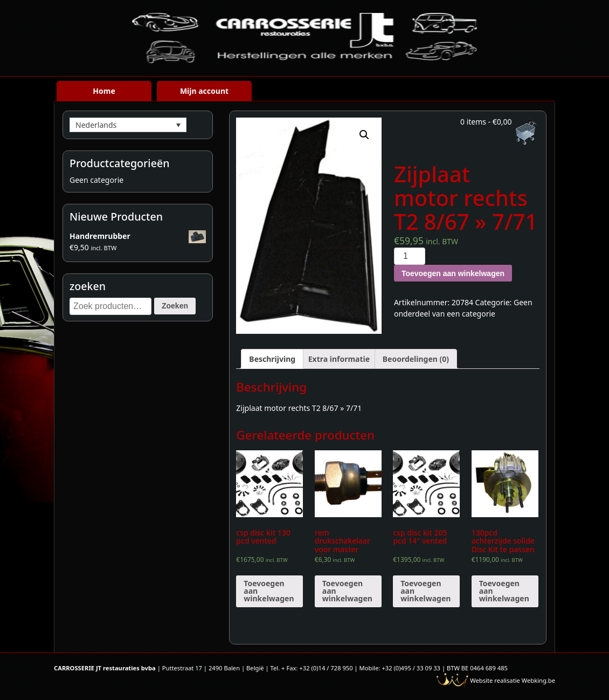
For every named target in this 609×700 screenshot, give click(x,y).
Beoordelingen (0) (416, 359)
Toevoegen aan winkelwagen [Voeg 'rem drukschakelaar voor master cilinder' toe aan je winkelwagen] (347, 591)
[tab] (272, 359)
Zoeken (175, 306)
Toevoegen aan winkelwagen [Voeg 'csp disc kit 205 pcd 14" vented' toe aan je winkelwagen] (425, 591)
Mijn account (204, 91)
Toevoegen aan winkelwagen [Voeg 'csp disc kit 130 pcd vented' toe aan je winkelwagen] (269, 591)
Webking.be (538, 680)
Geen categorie (96, 180)
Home (104, 91)
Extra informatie (339, 359)
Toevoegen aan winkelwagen (453, 273)
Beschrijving (272, 359)
